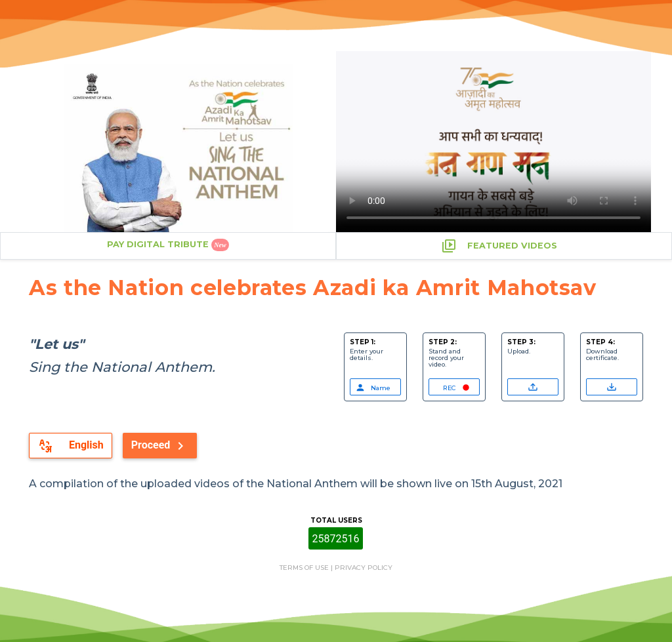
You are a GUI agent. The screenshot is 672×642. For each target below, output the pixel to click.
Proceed (160, 446)
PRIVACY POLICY (364, 568)
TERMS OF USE (304, 568)
